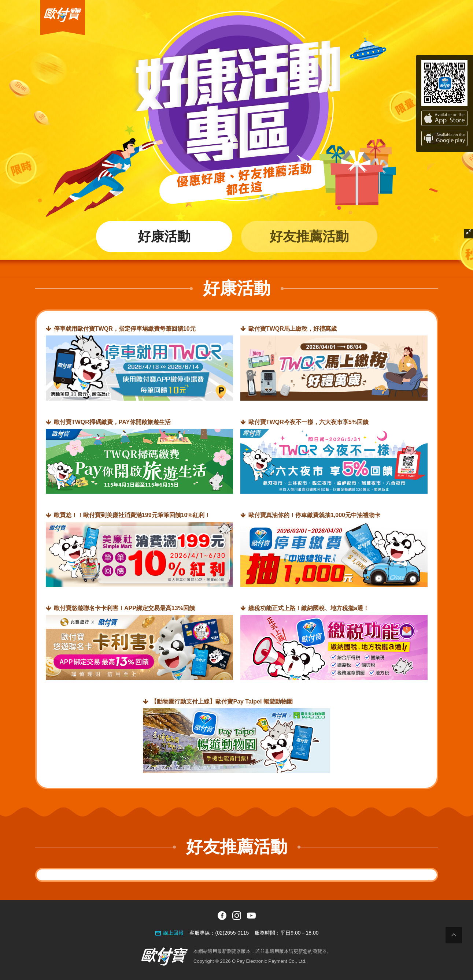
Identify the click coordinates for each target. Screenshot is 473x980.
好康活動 (164, 236)
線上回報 (173, 933)
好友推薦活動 (309, 236)
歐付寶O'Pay (56, 3)
